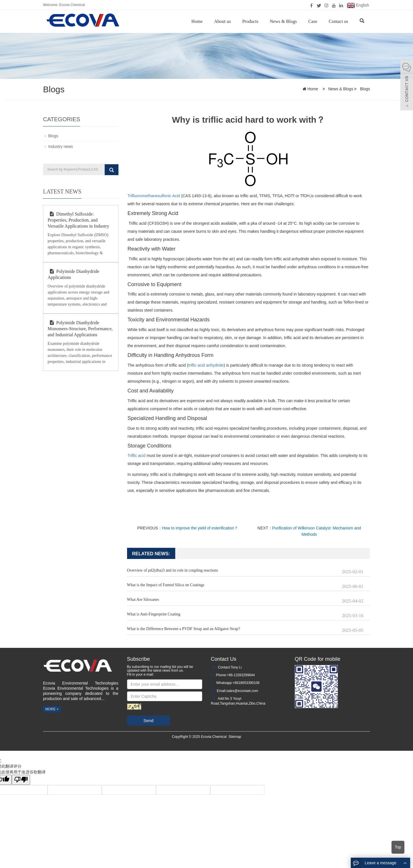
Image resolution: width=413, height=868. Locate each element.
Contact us (338, 21)
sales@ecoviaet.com (242, 691)
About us (222, 21)
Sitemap (235, 737)
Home (197, 21)
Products (250, 21)
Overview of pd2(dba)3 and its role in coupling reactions (173, 570)
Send (148, 721)
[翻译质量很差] (21, 780)
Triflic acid (137, 455)
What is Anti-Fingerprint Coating (154, 614)
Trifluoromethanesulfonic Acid (154, 196)
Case (313, 21)
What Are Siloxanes (143, 600)
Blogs (364, 89)
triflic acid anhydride (206, 365)
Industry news (61, 146)
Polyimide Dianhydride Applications (73, 274)
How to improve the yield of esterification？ (200, 528)
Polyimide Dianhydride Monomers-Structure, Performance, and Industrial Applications (80, 329)
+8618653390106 (246, 683)
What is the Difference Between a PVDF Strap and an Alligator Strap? (184, 629)
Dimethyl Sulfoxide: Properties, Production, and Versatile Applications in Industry (78, 220)
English (358, 5)
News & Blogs (283, 21)
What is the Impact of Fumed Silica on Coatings (166, 585)
